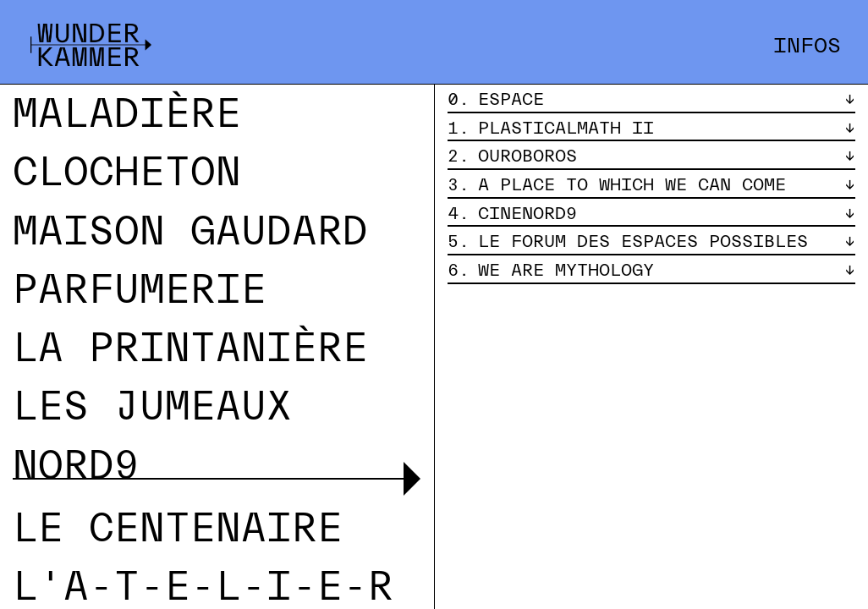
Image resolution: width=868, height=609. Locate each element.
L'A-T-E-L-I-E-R (203, 587)
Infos (807, 46)
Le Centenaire (178, 528)
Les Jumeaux (152, 406)
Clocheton (127, 172)
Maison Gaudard (190, 231)
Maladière (127, 114)
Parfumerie (140, 290)
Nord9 (76, 466)
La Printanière (190, 348)
